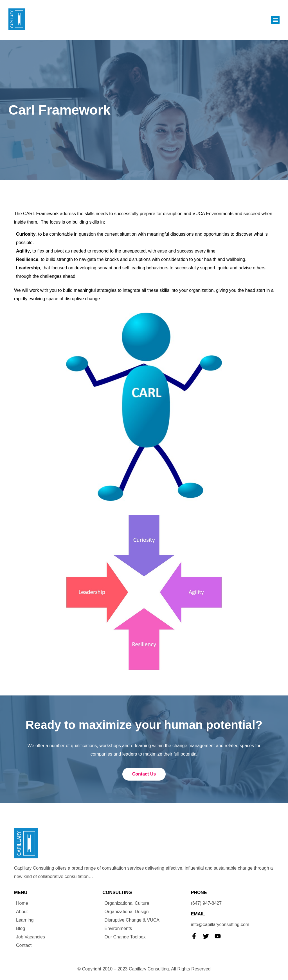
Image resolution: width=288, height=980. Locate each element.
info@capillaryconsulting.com (220, 925)
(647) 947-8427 (206, 903)
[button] (275, 20)
